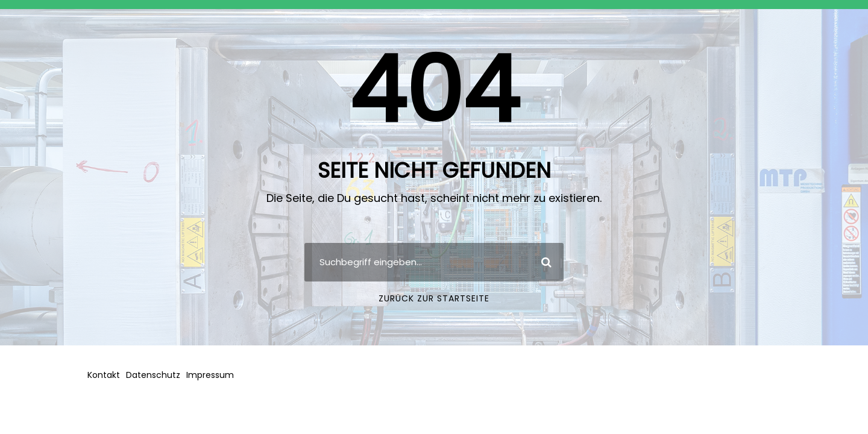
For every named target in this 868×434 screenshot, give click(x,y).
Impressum (210, 375)
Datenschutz (153, 375)
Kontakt (104, 375)
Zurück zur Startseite (434, 298)
